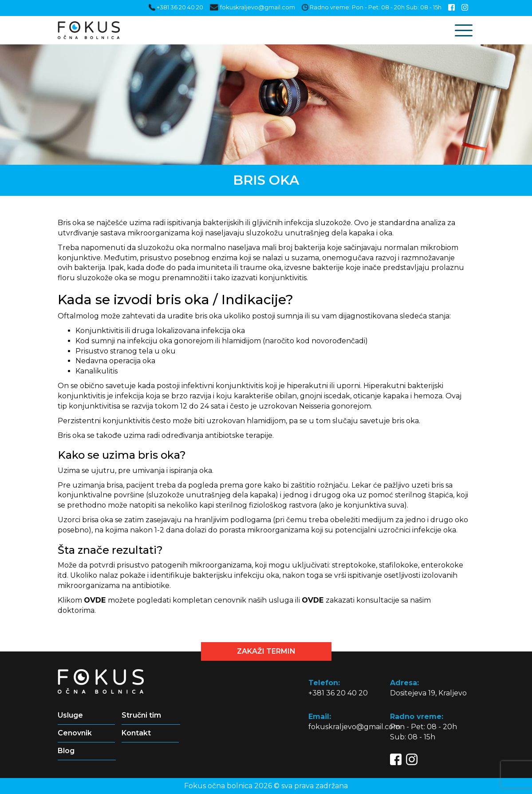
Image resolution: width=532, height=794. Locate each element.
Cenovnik (75, 733)
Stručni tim (141, 715)
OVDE (95, 600)
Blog (66, 751)
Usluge (70, 715)
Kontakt (136, 733)
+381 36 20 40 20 (176, 7)
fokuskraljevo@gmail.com (252, 7)
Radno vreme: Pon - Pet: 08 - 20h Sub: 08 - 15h (372, 7)
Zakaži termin (266, 651)
